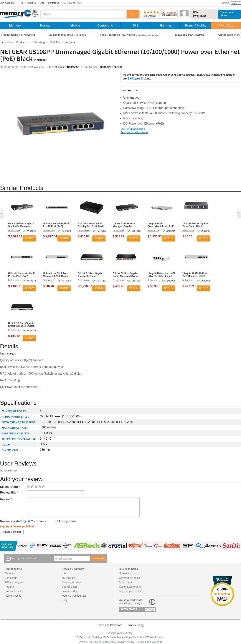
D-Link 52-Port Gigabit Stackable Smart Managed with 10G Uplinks (91, 275)
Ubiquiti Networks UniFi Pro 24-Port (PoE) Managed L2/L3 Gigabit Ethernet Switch (22, 275)
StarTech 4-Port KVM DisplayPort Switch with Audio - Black (91, 225)
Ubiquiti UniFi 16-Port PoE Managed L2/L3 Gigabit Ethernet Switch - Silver (196, 275)
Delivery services (72, 582)
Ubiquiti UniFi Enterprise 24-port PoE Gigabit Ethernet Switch (161, 225)
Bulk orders (125, 582)
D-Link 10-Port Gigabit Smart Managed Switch (21, 325)
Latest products (71, 591)
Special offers (70, 587)
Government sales (129, 578)
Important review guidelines (17, 527)
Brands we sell (13, 591)
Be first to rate (14, 230)
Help (21, 3)
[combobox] (84, 14)
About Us (32, 3)
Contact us (11, 578)
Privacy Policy (136, 625)
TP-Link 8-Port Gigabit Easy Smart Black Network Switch (195, 225)
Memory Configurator (74, 596)
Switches (134, 78)
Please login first (12, 532)
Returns (9, 587)
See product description (134, 132)
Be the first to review (32, 67)
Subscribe (98, 559)
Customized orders (130, 587)
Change (150, 610)
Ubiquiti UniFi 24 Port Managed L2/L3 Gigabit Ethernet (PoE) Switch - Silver (56, 275)
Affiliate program (14, 582)
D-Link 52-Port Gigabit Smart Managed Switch (126, 275)
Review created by (13, 521)
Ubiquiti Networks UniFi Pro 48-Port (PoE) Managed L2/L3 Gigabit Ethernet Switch (57, 225)
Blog (42, 3)
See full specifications (133, 129)
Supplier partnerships (131, 591)
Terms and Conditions (110, 625)
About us (10, 573)
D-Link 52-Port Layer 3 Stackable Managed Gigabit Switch (21, 225)
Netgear (42, 60)
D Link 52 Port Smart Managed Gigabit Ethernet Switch (125, 225)
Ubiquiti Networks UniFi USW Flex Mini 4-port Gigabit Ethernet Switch (161, 275)
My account (199, 16)
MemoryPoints (13, 596)
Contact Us (53, 3)
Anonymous (66, 521)
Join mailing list (8, 3)
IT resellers (125, 573)
